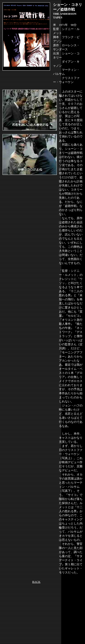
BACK (36, 582)
